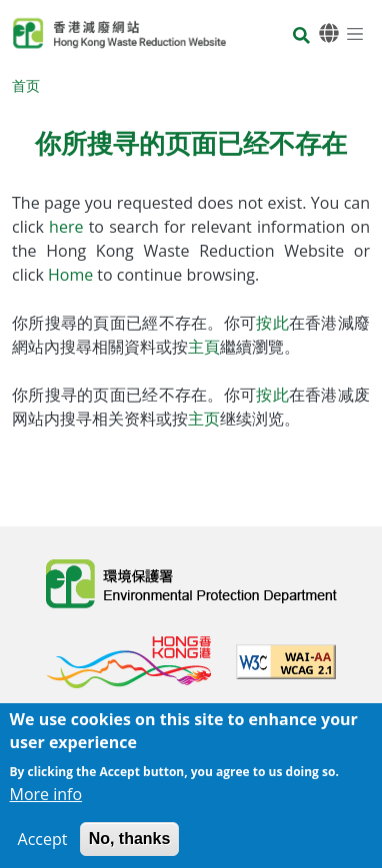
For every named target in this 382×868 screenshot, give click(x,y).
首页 (26, 85)
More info (46, 805)
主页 (204, 419)
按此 (272, 323)
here (69, 227)
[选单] (355, 34)
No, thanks (130, 850)
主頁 (204, 347)
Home (72, 275)
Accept (43, 850)
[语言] (329, 33)
